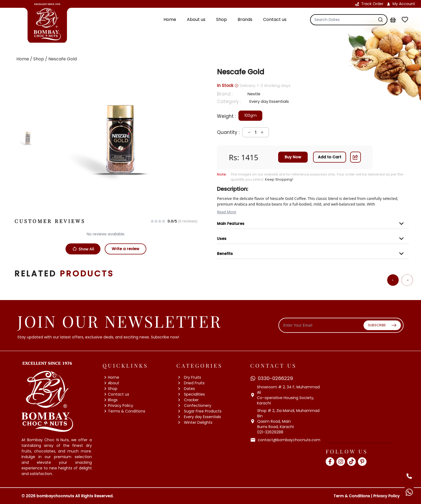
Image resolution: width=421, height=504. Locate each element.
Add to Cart (330, 157)
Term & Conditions (352, 496)
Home (111, 377)
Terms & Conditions (124, 411)
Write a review (126, 249)
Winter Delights (194, 423)
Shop (110, 389)
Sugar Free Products (199, 411)
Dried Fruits (190, 383)
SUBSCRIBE (382, 325)
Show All (83, 249)
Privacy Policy (118, 406)
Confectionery (194, 406)
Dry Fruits (189, 377)
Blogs (110, 400)
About (111, 383)
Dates (186, 389)
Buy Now (293, 157)
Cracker (188, 400)
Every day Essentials (199, 417)
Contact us (116, 394)
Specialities (191, 394)
